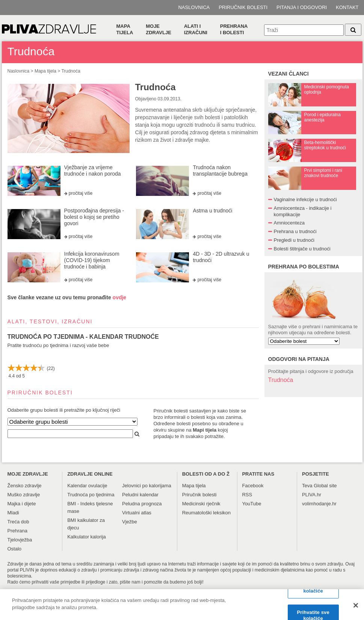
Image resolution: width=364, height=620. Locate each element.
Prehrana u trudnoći (295, 231)
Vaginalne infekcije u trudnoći (305, 199)
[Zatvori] (356, 608)
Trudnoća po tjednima (91, 495)
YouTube (251, 504)
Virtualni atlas (137, 513)
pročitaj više (81, 193)
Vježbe (130, 522)
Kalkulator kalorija (87, 537)
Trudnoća (71, 71)
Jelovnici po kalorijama (147, 486)
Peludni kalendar (140, 495)
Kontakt (347, 7)
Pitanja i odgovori (302, 7)
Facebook (253, 486)
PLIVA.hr (312, 495)
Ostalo (15, 549)
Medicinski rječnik (201, 504)
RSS (247, 495)
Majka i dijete (22, 504)
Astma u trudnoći (212, 211)
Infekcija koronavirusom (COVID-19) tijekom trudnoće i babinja (92, 260)
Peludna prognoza (142, 504)
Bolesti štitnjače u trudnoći (302, 249)
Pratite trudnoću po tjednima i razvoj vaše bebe (58, 345)
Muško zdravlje (24, 495)
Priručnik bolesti (243, 7)
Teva (307, 486)
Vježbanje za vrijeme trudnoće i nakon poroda (93, 171)
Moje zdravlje (159, 29)
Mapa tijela (125, 29)
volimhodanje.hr (319, 504)
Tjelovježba (20, 540)
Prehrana (17, 531)
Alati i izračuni (196, 29)
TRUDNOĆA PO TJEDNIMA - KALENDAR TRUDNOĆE (83, 337)
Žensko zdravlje (25, 486)
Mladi (13, 513)
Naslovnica (194, 7)
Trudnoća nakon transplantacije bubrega (220, 171)
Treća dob (18, 522)
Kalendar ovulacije (87, 486)
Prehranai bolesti (234, 29)
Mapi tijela (205, 430)
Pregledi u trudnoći (294, 240)
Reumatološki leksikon (206, 513)
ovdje (120, 297)
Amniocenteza (289, 223)
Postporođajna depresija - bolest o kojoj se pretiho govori (94, 217)
